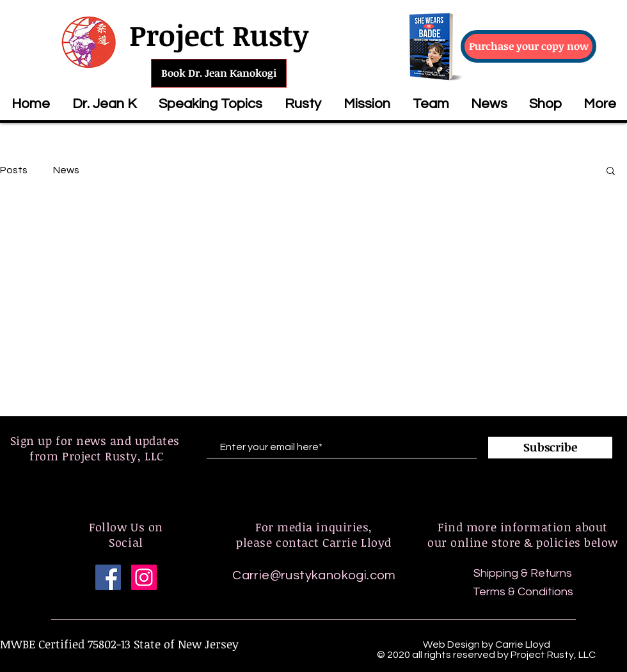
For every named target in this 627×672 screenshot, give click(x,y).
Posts (14, 170)
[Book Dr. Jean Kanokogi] (219, 73)
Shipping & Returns (523, 573)
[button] (210, 104)
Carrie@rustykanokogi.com (314, 575)
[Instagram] (144, 577)
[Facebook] (108, 577)
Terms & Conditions (523, 592)
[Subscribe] (550, 448)
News (66, 170)
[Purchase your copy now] (528, 46)
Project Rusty (219, 35)
